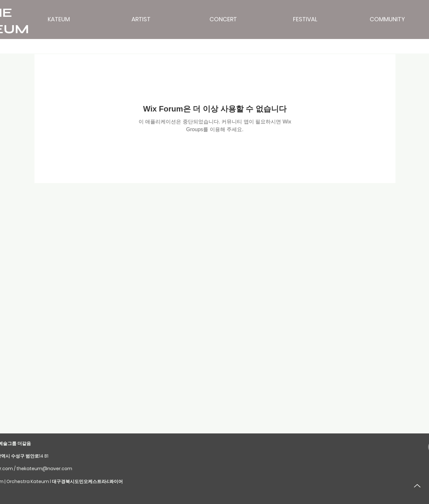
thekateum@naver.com (44, 469)
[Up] (417, 486)
